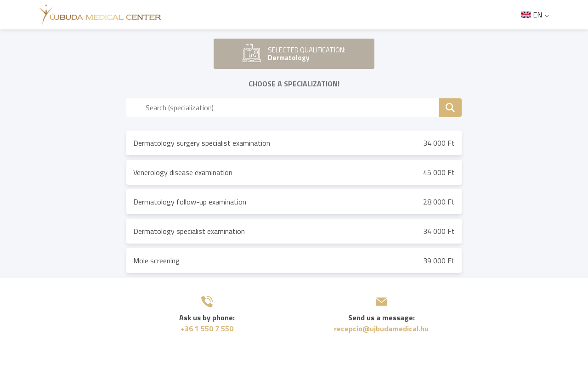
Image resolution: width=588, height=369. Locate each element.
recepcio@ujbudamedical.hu (381, 329)
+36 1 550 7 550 (207, 329)
